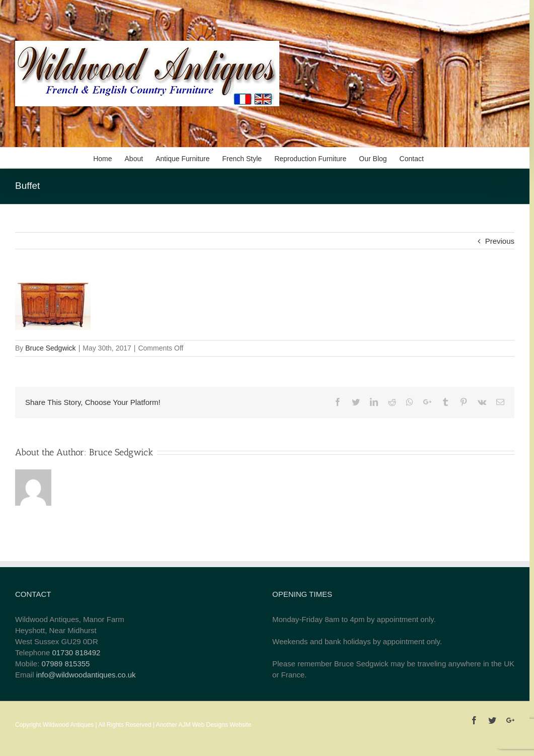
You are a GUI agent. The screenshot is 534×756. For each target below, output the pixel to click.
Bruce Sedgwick (50, 348)
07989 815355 (66, 664)
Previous (500, 241)
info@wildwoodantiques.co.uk (86, 675)
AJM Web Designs (203, 725)
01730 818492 (76, 652)
